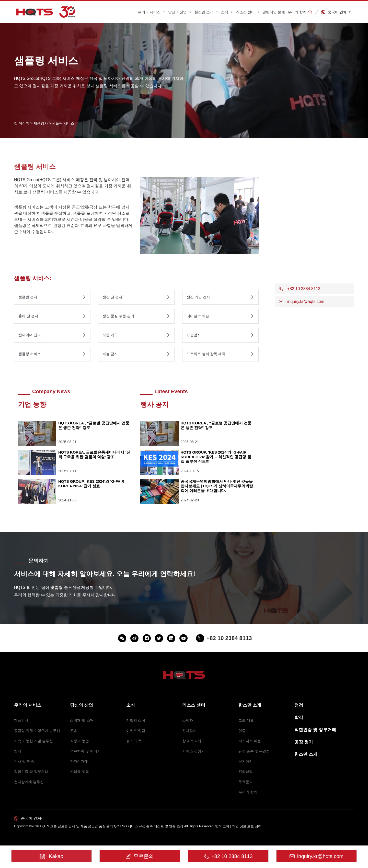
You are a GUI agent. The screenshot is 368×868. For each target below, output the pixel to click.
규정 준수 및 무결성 (254, 751)
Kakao (48, 855)
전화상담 (246, 772)
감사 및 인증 (24, 761)
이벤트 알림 (136, 731)
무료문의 (246, 782)
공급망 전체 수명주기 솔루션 (37, 731)
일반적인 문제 (274, 12)
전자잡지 (189, 731)
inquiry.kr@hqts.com (317, 856)
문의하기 (246, 761)
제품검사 (21, 720)
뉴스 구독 (134, 741)
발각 (18, 751)
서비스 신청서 (193, 751)
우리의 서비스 (152, 12)
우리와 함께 (297, 12)
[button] (314, 289)
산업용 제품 (79, 772)
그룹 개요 (246, 720)
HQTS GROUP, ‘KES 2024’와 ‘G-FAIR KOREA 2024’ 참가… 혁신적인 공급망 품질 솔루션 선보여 (216, 457)
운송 (74, 731)
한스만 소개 (206, 12)
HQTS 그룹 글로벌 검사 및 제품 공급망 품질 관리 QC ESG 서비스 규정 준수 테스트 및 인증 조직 (111, 826)
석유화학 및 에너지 (85, 751)
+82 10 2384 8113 (228, 856)
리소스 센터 (248, 12)
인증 (242, 731)
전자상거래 (79, 761)
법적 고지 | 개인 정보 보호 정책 (238, 826)
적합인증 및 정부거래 (31, 772)
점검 (299, 705)
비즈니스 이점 (250, 741)
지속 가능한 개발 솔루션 (33, 741)
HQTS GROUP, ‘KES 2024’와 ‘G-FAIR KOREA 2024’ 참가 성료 (91, 484)
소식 (227, 12)
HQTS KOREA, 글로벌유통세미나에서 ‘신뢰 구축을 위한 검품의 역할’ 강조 (94, 454)
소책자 (188, 720)
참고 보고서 (192, 741)
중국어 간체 (337, 12)
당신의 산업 (180, 12)
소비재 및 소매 (82, 720)
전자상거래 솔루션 (29, 782)
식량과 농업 (79, 741)
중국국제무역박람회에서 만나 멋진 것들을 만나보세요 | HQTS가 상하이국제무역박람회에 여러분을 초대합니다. (217, 486)
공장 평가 (304, 742)
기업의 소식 (136, 720)
